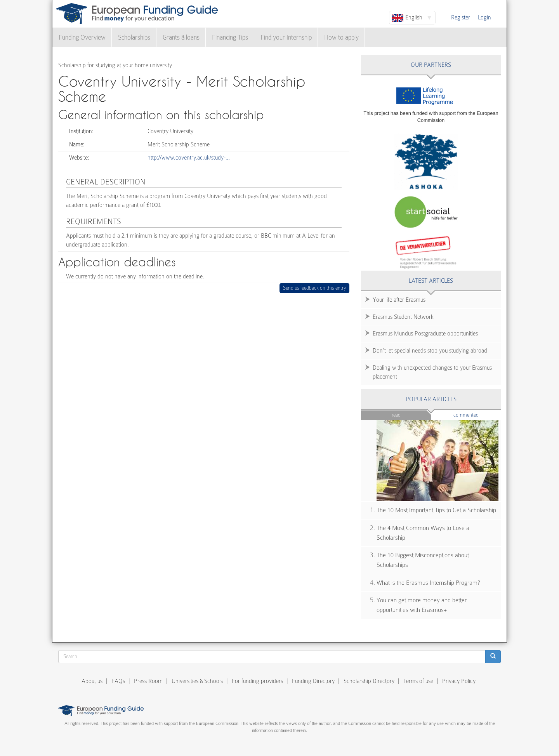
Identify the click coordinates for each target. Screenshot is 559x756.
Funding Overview (82, 37)
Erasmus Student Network (403, 317)
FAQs (118, 681)
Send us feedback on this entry (315, 288)
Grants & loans (181, 37)
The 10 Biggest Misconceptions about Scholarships (423, 560)
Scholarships (134, 37)
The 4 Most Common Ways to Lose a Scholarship (423, 533)
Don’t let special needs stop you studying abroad (430, 351)
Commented (477, 414)
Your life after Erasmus (399, 300)
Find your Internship (286, 37)
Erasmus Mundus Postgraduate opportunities (425, 334)
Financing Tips (230, 37)
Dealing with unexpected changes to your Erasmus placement (432, 372)
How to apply (341, 37)
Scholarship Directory (369, 681)
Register (461, 17)
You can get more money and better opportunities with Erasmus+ (422, 605)
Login (484, 17)
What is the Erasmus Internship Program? (428, 583)
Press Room (148, 681)
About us (92, 681)
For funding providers (257, 681)
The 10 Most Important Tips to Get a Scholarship (436, 510)
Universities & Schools (197, 681)
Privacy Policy (459, 681)
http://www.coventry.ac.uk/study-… (189, 158)
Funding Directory (313, 681)
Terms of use (418, 681)
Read (396, 415)
